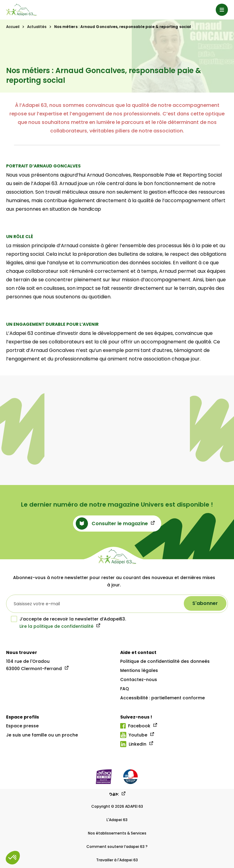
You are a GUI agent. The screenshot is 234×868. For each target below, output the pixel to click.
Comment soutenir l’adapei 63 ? (117, 847)
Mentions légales (139, 670)
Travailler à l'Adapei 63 (117, 860)
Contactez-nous (139, 680)
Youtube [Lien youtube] (134, 735)
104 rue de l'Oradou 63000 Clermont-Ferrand (34, 665)
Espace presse (22, 726)
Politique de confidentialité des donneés (165, 661)
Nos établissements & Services (117, 833)
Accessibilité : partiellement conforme (162, 698)
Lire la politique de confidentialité (56, 626)
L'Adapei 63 (117, 820)
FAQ (125, 689)
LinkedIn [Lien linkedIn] (133, 744)
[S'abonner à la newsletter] (205, 603)
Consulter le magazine (112, 524)
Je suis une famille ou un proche (42, 735)
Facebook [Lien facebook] (135, 726)
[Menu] (222, 10)
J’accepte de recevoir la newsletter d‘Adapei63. (68, 619)
